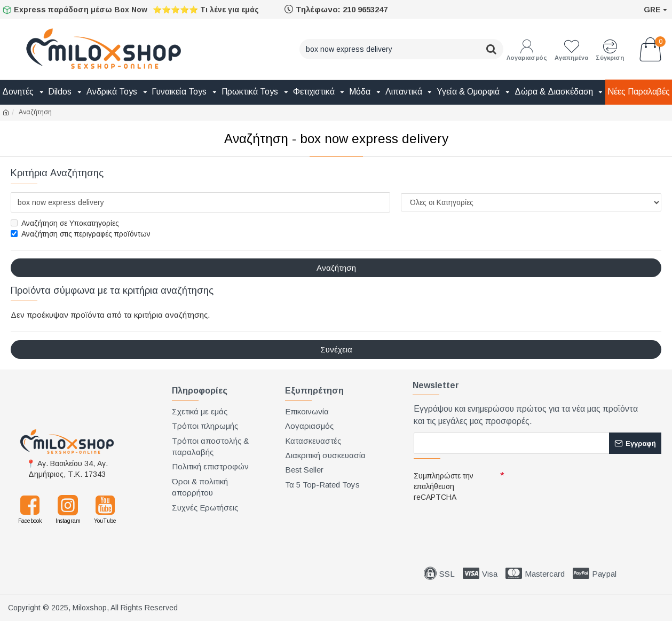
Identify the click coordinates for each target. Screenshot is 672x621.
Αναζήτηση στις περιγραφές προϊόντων (81, 234)
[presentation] (488, 524)
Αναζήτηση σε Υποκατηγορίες (65, 223)
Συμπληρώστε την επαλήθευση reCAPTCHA (444, 486)
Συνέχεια (336, 349)
